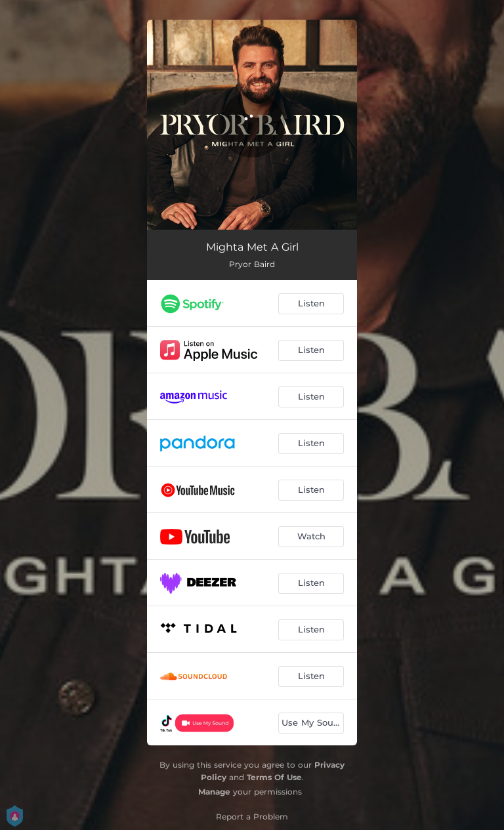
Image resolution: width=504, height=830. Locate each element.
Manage (214, 792)
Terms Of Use (274, 777)
